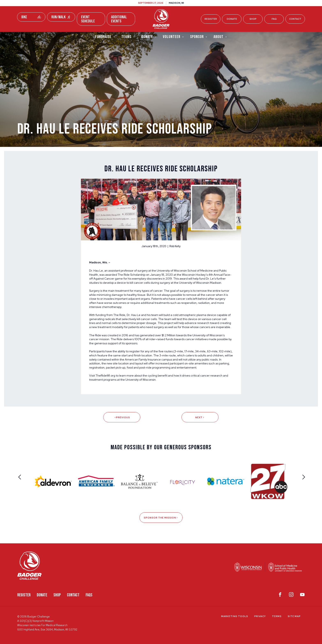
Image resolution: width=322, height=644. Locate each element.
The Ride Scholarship (132, 275)
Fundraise (105, 37)
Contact (295, 19)
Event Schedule (88, 19)
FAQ (274, 19)
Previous (122, 417)
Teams (128, 37)
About (220, 37)
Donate (232, 19)
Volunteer (173, 37)
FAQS (89, 595)
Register (211, 19)
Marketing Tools (235, 616)
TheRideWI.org (105, 376)
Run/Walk (61, 17)
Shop (253, 19)
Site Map (294, 616)
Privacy (260, 616)
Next (200, 417)
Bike (31, 17)
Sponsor (199, 37)
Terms (277, 616)
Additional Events (119, 19)
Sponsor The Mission (161, 518)
